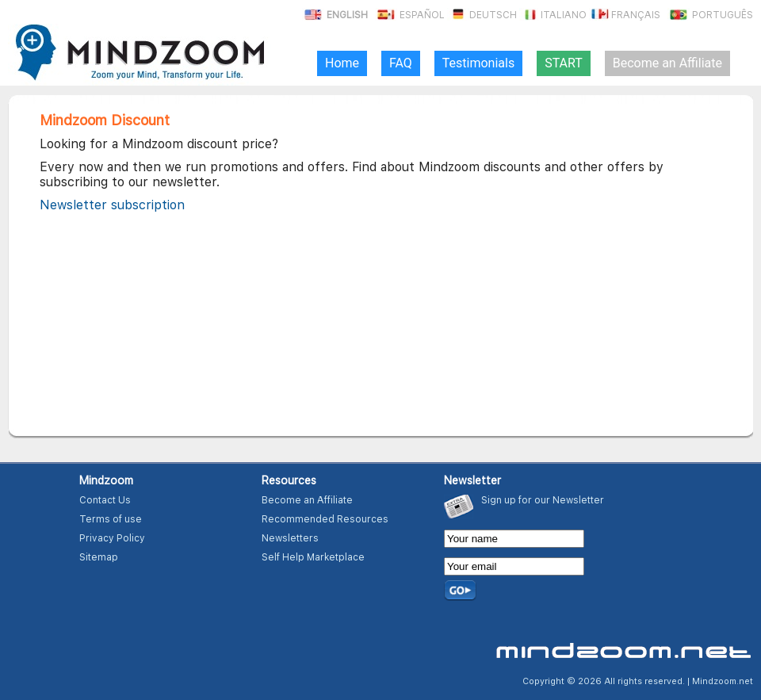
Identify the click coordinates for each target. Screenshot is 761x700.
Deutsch (482, 15)
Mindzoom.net (723, 681)
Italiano (553, 15)
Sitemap (99, 557)
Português (710, 15)
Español (410, 15)
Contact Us (105, 500)
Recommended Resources (325, 519)
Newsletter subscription (112, 205)
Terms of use (111, 519)
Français (625, 15)
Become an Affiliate (307, 500)
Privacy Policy (112, 538)
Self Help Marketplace (313, 557)
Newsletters (290, 538)
